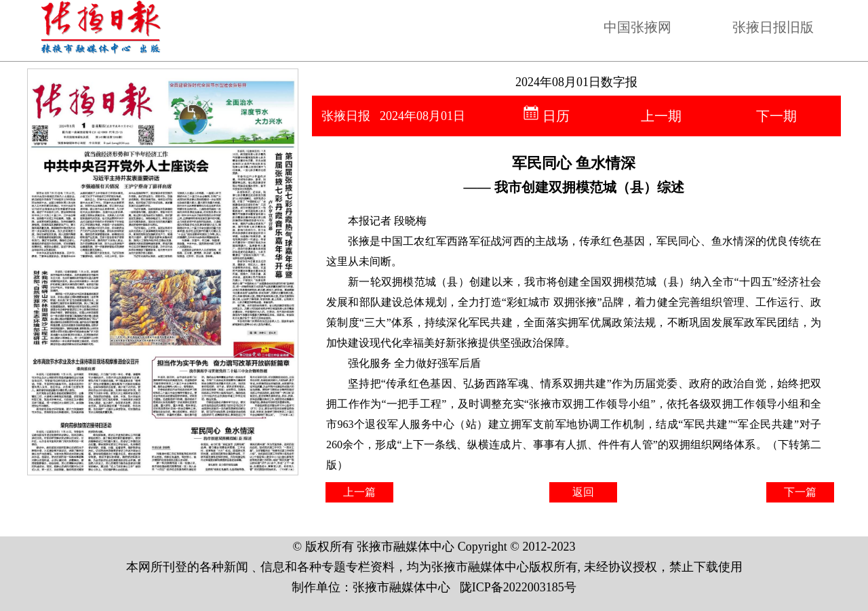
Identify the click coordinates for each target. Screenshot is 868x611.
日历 (546, 116)
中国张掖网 (637, 27)
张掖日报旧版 (773, 27)
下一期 (776, 116)
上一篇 (359, 492)
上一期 (661, 116)
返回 (583, 492)
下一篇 (800, 492)
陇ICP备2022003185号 (518, 587)
